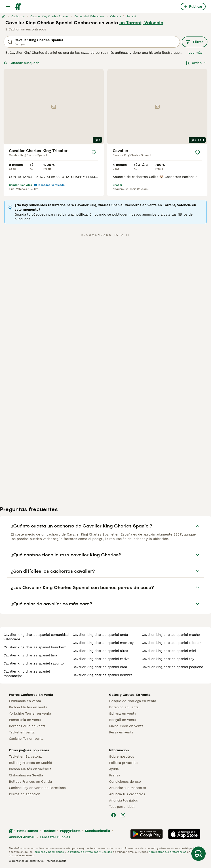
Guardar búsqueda (22, 63)
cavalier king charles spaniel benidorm (35, 647)
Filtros (195, 42)
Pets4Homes (27, 831)
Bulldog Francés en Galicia (30, 782)
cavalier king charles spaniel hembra (102, 675)
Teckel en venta (22, 732)
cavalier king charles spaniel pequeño (172, 667)
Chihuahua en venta (25, 701)
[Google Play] (147, 834)
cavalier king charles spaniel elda (100, 667)
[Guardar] (94, 152)
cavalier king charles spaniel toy (168, 659)
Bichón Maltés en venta (28, 707)
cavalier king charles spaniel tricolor (171, 643)
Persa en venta (121, 732)
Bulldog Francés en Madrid (31, 763)
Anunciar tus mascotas (128, 788)
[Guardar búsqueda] (198, 854)
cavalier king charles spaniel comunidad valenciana (36, 637)
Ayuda (114, 769)
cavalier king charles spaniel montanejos (27, 674)
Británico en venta (124, 707)
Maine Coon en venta (126, 726)
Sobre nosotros (122, 757)
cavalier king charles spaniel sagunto (34, 663)
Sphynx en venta (123, 714)
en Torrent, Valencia (141, 23)
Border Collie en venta (27, 726)
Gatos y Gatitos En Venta (130, 695)
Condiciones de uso (125, 782)
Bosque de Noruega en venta (133, 701)
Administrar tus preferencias (167, 852)
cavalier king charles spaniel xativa (101, 659)
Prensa (115, 775)
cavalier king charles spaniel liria (30, 655)
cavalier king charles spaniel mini (169, 651)
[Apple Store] (184, 834)
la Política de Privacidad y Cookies (89, 852)
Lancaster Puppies (55, 837)
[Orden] (196, 63)
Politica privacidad (124, 763)
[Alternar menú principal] (8, 6)
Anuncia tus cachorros (127, 794)
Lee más (195, 53)
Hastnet (49, 831)
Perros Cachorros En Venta (31, 695)
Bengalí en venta (123, 720)
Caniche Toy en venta (26, 739)
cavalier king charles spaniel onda (100, 635)
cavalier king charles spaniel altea (100, 651)
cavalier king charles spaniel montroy (103, 643)
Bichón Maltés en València (30, 769)
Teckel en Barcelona (25, 757)
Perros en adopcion (25, 794)
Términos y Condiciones (49, 852)
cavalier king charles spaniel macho (171, 635)
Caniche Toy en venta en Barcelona (37, 788)
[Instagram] (123, 815)
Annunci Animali (22, 837)
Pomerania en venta (25, 720)
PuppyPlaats (70, 831)
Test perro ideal (122, 807)
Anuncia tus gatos (123, 800)
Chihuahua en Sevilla (26, 775)
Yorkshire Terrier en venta (30, 714)
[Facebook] (114, 815)
